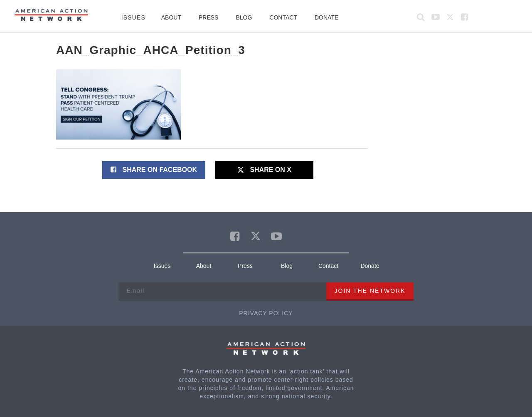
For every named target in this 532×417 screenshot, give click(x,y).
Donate (326, 17)
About (171, 17)
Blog (244, 17)
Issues (133, 17)
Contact (283, 17)
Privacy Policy (266, 313)
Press (208, 17)
